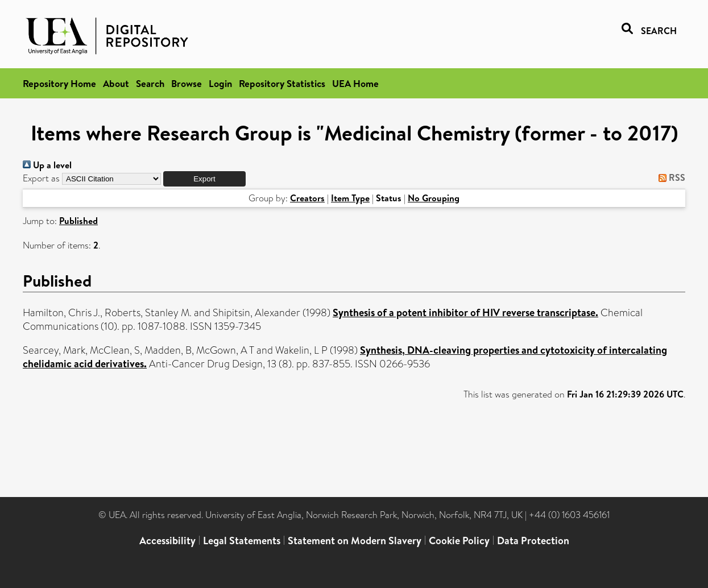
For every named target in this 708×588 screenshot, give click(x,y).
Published (78, 221)
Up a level (47, 165)
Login (220, 83)
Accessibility (167, 541)
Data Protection (533, 541)
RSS (670, 177)
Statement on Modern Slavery (355, 541)
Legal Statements (242, 541)
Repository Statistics (282, 83)
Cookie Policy (459, 541)
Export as (41, 178)
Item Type (350, 198)
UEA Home (355, 83)
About (116, 83)
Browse (187, 83)
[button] (204, 179)
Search (150, 83)
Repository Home (59, 83)
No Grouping (434, 198)
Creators (307, 198)
